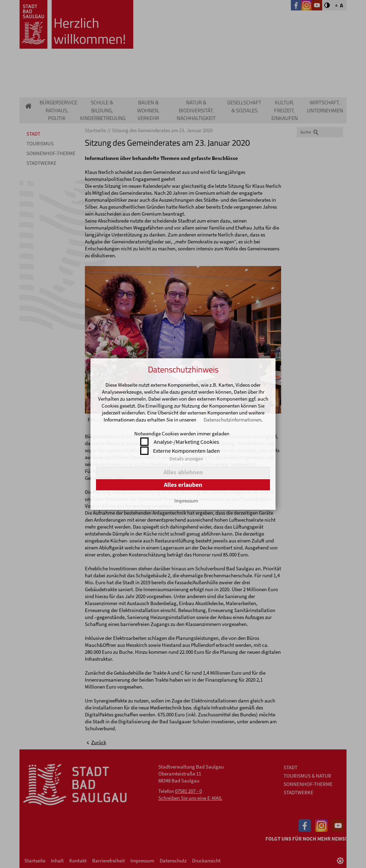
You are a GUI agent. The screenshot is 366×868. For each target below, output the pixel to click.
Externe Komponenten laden (186, 451)
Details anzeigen (186, 459)
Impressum (186, 501)
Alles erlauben (183, 485)
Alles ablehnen (183, 472)
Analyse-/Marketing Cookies (186, 442)
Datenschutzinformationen (232, 420)
